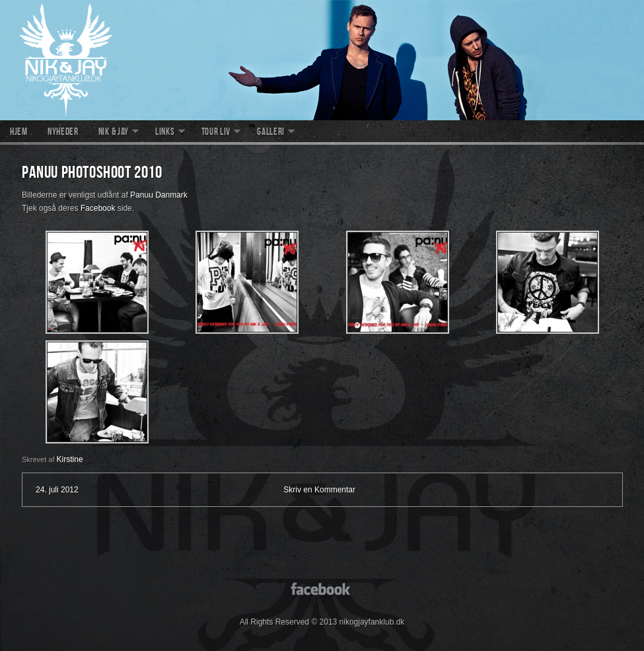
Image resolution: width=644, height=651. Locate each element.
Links (165, 133)
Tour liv (216, 133)
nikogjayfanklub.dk (322, 60)
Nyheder (63, 133)
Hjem (19, 133)
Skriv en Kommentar (319, 490)
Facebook (98, 208)
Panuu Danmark (159, 195)
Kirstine (70, 459)
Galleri (271, 133)
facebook (322, 588)
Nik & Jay (114, 133)
